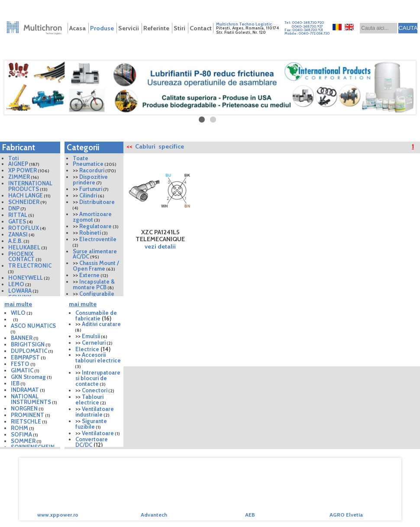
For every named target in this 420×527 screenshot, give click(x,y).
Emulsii (91, 336)
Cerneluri (94, 343)
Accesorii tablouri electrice (98, 357)
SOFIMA (21, 434)
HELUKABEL (24, 247)
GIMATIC (22, 370)
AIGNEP (18, 164)
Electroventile (98, 239)
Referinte (156, 28)
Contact (201, 28)
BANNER (22, 338)
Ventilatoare (98, 433)
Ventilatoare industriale (95, 412)
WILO (18, 313)
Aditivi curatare (101, 324)
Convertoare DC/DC (92, 442)
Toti (13, 158)
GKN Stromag (28, 377)
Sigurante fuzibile (91, 424)
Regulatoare (95, 226)
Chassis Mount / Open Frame (96, 266)
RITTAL (18, 215)
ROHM (19, 428)
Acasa (78, 28)
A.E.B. (15, 241)
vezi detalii (160, 246)
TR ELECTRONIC (30, 265)
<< (129, 146)
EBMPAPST (25, 357)
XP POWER (23, 170)
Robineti (90, 233)
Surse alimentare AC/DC (95, 254)
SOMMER (23, 441)
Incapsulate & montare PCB (94, 284)
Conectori (95, 390)
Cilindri (88, 195)
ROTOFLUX (24, 228)
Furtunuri (91, 189)
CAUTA (408, 28)
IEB (15, 383)
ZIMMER (19, 177)
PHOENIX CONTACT (21, 257)
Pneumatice (88, 164)
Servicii (129, 28)
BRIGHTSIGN (28, 344)
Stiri (179, 28)
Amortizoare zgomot (92, 217)
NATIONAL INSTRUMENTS (31, 399)
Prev (11, 492)
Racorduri (92, 170)
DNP (14, 208)
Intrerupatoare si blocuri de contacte (98, 378)
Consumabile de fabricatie (96, 315)
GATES (17, 221)
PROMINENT (27, 415)
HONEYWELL (26, 278)
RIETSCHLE (27, 421)
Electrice (87, 349)
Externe (89, 275)
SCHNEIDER (24, 202)
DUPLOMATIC (29, 351)
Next (409, 492)
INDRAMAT (25, 390)
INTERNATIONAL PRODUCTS (30, 186)
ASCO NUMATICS (33, 326)
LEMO (16, 284)
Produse (102, 28)
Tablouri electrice (89, 399)
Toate (81, 158)
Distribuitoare (97, 202)
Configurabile (97, 294)
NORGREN (24, 408)
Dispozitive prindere (90, 179)
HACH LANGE (26, 195)
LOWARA (20, 291)
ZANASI (18, 234)
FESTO (20, 364)
